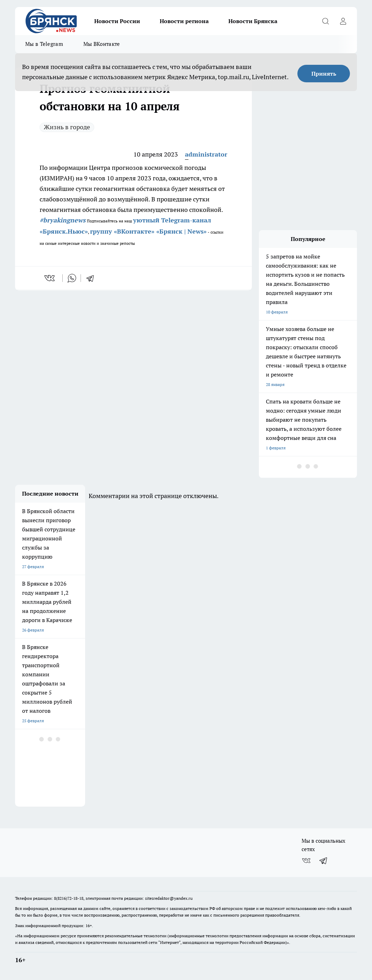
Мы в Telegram (44, 44)
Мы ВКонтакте (102, 44)
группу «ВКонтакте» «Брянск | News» (148, 231)
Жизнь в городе (67, 127)
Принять (324, 74)
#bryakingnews (63, 220)
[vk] (50, 278)
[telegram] (92, 278)
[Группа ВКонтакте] (306, 861)
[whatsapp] (72, 278)
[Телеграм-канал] (324, 861)
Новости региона (184, 21)
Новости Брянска (253, 21)
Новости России (117, 21)
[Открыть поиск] (325, 21)
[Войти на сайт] (343, 21)
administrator (206, 154)
